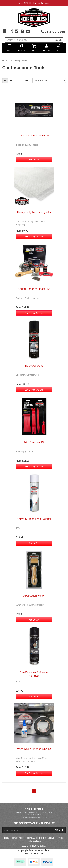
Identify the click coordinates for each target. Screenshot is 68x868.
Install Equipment (19, 61)
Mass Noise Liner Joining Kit (34, 749)
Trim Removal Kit (34, 442)
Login (6, 838)
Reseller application (34, 841)
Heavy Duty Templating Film (34, 212)
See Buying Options (34, 236)
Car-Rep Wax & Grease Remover (34, 674)
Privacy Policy (18, 838)
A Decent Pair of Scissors (34, 136)
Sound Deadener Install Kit (34, 289)
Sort (27, 80)
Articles (61, 838)
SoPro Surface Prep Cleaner (34, 519)
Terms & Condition (34, 838)
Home (5, 61)
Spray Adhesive (34, 366)
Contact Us (50, 838)
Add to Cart (34, 160)
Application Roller (34, 596)
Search (58, 40)
